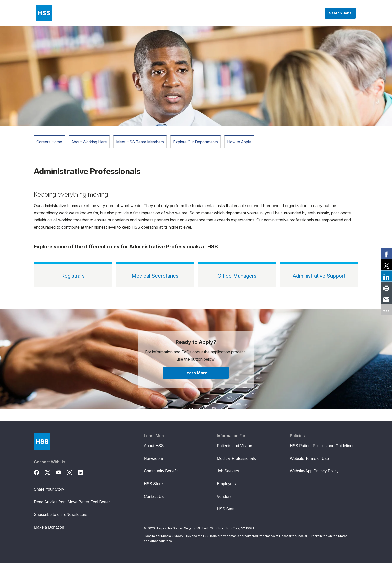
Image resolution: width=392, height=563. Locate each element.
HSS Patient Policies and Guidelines (322, 446)
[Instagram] (72, 472)
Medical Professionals (236, 458)
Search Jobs (340, 13)
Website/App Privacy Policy (314, 471)
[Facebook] (39, 472)
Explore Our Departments (196, 142)
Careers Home (49, 142)
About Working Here (89, 142)
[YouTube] (61, 472)
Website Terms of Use (309, 458)
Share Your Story (49, 489)
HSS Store (153, 484)
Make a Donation (49, 527)
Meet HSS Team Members (140, 142)
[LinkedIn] (83, 472)
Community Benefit (161, 471)
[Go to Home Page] (42, 441)
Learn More (196, 373)
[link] (386, 253)
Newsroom (153, 458)
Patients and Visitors (235, 446)
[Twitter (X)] (50, 472)
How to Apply (239, 142)
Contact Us (154, 496)
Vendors (224, 496)
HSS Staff (226, 509)
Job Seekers (228, 471)
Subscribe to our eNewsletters (61, 514)
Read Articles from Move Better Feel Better (72, 502)
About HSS (154, 446)
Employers (226, 484)
